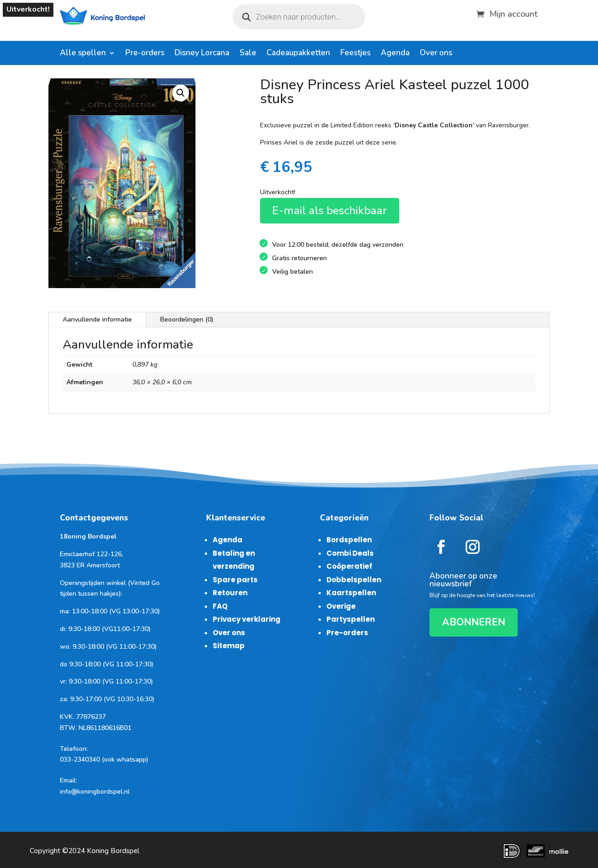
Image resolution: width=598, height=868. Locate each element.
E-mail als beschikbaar (329, 210)
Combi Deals (350, 553)
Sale (248, 54)
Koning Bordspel (113, 851)
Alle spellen (83, 54)
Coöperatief (349, 566)
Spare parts (235, 580)
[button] (181, 93)
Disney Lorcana (202, 54)
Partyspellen (351, 619)
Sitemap (229, 646)
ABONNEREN (474, 622)
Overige (341, 606)
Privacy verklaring (247, 619)
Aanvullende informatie (97, 319)
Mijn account (513, 13)
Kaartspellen (351, 593)
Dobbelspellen (354, 580)
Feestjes (355, 54)
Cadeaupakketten (298, 54)
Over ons (436, 54)
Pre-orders (145, 54)
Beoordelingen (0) (187, 319)
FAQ (220, 606)
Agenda (395, 54)
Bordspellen (349, 540)
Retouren (230, 593)
